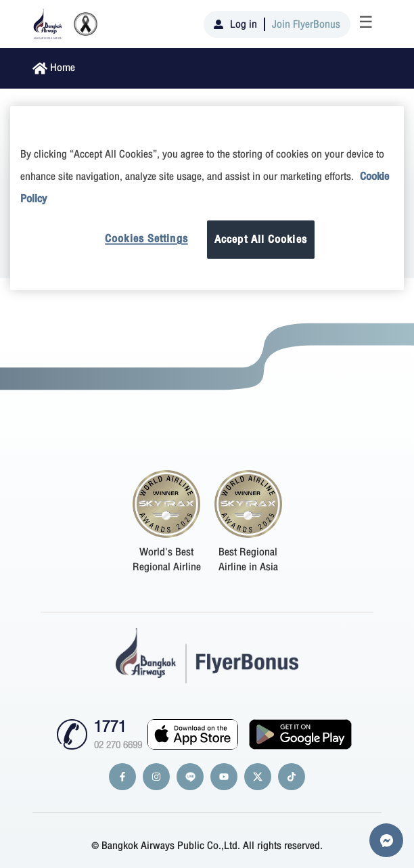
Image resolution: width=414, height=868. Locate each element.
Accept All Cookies (261, 239)
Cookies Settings (146, 239)
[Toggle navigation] (366, 24)
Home (63, 68)
